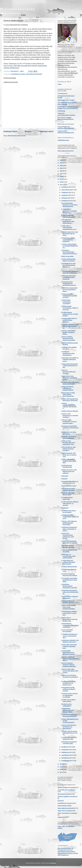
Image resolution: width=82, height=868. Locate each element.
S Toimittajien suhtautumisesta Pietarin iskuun (67, 710)
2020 (61, 176)
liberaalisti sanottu (64, 794)
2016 (61, 764)
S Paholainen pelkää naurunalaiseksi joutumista (68, 240)
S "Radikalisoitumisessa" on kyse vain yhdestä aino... (69, 636)
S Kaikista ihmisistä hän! (69, 567)
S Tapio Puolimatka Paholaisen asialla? (68, 216)
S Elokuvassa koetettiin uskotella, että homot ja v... (70, 428)
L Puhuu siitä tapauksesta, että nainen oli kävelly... (70, 400)
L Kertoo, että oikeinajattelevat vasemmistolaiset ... (68, 653)
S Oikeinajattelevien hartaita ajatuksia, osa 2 (70, 602)
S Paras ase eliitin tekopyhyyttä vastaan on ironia (69, 296)
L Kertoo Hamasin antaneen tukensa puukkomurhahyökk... (69, 665)
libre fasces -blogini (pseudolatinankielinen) (66, 118)
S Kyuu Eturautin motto (69, 486)
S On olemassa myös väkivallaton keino (68, 489)
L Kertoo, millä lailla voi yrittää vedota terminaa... (69, 320)
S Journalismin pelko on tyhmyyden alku (69, 738)
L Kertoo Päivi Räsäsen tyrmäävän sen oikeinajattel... (69, 727)
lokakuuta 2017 (67, 193)
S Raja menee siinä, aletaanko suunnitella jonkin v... (69, 378)
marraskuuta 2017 (68, 190)
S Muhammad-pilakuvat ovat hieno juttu (69, 743)
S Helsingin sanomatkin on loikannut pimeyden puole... (70, 360)
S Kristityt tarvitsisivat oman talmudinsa (69, 437)
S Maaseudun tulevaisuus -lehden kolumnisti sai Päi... (69, 366)
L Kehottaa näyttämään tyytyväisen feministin (69, 542)
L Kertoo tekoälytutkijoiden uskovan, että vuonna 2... (69, 406)
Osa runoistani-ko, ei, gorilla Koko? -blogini (67, 103)
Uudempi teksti (10, 131)
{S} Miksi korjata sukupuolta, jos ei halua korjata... (70, 314)
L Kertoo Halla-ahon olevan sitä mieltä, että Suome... (70, 671)
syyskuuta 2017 (67, 195)
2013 (61, 772)
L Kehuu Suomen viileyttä (70, 411)
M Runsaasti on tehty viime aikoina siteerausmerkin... (68, 395)
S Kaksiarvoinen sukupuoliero (66, 705)
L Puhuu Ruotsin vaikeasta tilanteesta (70, 597)
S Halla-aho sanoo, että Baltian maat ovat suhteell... (69, 472)
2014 (61, 770)
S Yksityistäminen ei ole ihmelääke (69, 551)
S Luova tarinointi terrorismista (67, 631)
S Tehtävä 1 (65, 508)
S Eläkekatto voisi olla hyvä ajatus (69, 433)
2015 (61, 767)
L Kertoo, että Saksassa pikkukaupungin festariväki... (69, 523)
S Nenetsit (65, 476)
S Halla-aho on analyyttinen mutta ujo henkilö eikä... (69, 619)
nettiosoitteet (62, 806)
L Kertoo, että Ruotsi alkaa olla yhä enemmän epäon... (70, 659)
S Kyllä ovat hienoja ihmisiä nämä (68, 494)
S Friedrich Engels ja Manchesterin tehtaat (69, 575)
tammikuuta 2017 (67, 761)
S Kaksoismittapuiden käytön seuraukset (68, 260)
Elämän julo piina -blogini (66, 100)
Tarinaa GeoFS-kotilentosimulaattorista (66, 132)
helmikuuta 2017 (67, 758)
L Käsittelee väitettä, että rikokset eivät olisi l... (70, 641)
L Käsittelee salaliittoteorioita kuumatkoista (68, 353)
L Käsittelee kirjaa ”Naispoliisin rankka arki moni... (70, 517)
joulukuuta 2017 (67, 187)
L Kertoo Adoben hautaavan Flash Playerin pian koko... (68, 339)
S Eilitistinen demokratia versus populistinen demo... (69, 290)
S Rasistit (64, 479)
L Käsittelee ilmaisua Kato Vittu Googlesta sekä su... (70, 326)
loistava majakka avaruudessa (68, 797)
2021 (61, 174)
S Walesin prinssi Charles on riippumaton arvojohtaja (69, 695)
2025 (61, 163)
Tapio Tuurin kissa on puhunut (67, 813)
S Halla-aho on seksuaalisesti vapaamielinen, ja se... (69, 228)
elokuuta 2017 (66, 198)
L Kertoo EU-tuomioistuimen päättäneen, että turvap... (67, 536)
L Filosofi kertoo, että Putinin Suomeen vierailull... (68, 449)
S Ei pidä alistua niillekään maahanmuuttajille (70, 383)
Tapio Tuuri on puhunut (65, 811)
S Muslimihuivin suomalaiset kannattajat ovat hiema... (70, 625)
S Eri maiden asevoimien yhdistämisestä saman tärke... (69, 580)
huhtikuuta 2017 (67, 752)
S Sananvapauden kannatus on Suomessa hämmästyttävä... (69, 205)
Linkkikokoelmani (63, 140)
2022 (61, 171)
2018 (61, 182)
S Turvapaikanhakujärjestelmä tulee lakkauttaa (70, 271)
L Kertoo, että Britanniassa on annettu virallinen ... (70, 416)
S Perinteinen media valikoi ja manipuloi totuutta (68, 689)
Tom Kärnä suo (62, 93)
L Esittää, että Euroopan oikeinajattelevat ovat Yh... (69, 733)
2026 (61, 160)
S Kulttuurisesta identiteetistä (66, 466)
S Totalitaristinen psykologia (67, 498)
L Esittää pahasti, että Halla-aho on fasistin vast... (69, 455)
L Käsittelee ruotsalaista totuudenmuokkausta (69, 715)
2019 (61, 179)
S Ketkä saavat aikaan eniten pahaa (68, 701)
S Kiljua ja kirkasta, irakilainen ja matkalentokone (67, 388)
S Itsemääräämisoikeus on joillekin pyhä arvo (70, 482)
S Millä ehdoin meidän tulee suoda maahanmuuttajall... (68, 607)
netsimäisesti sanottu (18, 74)
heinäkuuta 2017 (67, 201)
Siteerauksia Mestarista (66, 151)
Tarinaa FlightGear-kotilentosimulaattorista (66, 128)
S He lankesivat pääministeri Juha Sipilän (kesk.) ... (68, 221)
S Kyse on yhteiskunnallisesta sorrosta (68, 372)
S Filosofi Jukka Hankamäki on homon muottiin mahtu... (69, 422)
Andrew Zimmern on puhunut (67, 787)
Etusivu (28, 131)
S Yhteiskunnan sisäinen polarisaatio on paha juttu (69, 613)
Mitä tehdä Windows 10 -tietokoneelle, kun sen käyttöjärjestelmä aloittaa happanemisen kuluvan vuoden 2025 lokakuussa (68, 852)
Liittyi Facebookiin (67, 256)
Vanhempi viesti (46, 131)
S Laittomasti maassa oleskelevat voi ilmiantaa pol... (68, 683)
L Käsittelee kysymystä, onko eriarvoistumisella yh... (70, 592)
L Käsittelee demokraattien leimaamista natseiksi (69, 586)
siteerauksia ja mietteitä (34, 74)
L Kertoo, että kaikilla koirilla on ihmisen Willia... (68, 332)
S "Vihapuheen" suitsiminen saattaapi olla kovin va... (69, 211)
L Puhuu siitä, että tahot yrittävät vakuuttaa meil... (69, 646)
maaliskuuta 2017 (67, 755)
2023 (61, 168)
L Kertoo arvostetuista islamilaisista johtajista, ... (70, 677)
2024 (61, 166)
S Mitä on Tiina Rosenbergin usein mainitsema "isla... (68, 443)
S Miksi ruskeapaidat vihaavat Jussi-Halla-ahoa (69, 461)
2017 (61, 185)
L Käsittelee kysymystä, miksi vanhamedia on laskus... (69, 529)
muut (59, 801)
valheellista (62, 817)
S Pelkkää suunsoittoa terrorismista (68, 512)
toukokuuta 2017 (67, 750)
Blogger (53, 863)
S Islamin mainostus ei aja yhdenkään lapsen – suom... (69, 234)
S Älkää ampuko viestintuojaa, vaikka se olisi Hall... (70, 308)
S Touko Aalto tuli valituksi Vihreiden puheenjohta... (68, 562)
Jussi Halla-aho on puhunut (66, 790)
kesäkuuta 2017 (67, 747)
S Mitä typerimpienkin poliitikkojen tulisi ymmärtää (68, 277)
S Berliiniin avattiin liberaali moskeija (68, 546)
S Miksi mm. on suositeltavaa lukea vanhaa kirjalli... (68, 556)
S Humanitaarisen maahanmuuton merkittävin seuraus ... (69, 284)
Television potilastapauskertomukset (66, 114)
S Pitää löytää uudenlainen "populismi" (66, 302)
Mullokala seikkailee (17, 9)
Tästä (59, 84)
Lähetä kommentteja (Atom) (16, 136)
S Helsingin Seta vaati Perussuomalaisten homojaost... (68, 265)
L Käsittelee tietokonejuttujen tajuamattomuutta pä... (69, 252)
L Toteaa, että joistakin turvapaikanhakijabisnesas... (70, 246)
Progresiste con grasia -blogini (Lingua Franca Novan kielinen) (68, 108)
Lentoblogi (61, 111)
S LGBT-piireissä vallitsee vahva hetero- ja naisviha (70, 504)
